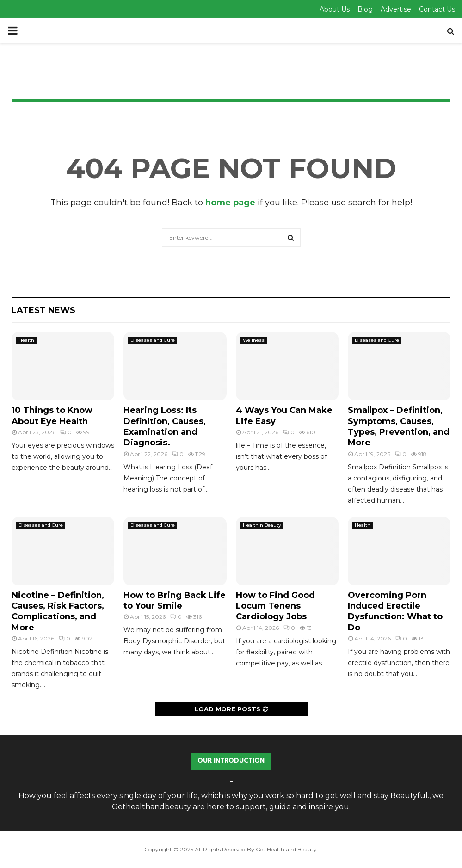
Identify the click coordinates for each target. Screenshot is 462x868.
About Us (335, 9)
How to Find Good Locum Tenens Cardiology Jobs (275, 606)
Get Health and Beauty (286, 849)
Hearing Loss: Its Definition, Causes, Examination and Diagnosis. (165, 426)
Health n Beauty (262, 525)
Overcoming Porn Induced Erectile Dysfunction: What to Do (395, 611)
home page (230, 203)
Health (26, 340)
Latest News (43, 310)
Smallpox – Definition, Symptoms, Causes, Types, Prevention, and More (399, 426)
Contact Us (437, 9)
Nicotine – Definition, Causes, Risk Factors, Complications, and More (58, 611)
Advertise (396, 9)
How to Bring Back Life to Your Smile (175, 600)
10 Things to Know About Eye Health (52, 416)
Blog (365, 9)
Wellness (254, 340)
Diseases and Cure (153, 340)
